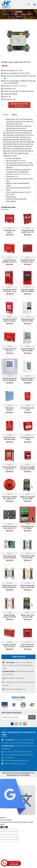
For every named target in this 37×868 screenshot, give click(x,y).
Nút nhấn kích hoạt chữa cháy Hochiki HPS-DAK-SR (9, 438)
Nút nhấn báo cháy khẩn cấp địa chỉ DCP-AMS (28, 468)
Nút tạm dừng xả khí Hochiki (27, 409)
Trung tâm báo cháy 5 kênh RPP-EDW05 (27, 320)
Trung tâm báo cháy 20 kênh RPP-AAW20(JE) (10, 379)
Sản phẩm (15, 14)
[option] (11, 705)
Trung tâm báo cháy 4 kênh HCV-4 (10, 350)
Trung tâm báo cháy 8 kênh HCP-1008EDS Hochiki (27, 291)
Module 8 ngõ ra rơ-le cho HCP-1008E (28, 616)
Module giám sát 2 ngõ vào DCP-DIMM (28, 557)
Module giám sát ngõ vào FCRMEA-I (28, 527)
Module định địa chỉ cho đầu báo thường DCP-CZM (10, 586)
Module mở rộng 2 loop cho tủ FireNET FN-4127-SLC (10, 527)
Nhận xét (14, 115)
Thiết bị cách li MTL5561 (9, 409)
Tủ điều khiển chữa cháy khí (9, 231)
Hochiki (19, 17)
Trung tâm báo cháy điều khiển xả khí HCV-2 (10, 261)
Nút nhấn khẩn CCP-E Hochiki (28, 438)
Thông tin (6, 115)
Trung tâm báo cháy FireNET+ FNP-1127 (28, 231)
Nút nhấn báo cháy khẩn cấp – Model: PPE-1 (9, 498)
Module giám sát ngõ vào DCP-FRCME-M (9, 557)
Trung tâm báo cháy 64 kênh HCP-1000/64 (10, 320)
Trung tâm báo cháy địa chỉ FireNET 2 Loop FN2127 (9, 291)
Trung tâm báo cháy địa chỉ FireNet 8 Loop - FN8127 (28, 261)
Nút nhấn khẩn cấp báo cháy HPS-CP (10, 468)
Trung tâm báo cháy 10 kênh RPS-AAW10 (27, 379)
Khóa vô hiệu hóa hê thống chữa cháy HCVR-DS (27, 646)
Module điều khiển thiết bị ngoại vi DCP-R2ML (28, 586)
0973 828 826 (14, 864)
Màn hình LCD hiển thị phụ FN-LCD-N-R (9, 646)
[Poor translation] (5, 827)
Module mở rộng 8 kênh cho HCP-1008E (27, 498)
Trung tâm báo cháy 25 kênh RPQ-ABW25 (27, 350)
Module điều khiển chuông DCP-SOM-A (10, 616)
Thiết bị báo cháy (26, 14)
